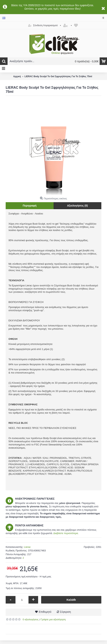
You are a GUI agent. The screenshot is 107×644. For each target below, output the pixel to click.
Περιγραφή (30, 206)
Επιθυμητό (45, 612)
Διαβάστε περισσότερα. (66, 533)
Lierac (27, 547)
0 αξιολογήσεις (31, 619)
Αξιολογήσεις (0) (77, 206)
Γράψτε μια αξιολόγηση (53, 619)
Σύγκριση (65, 612)
